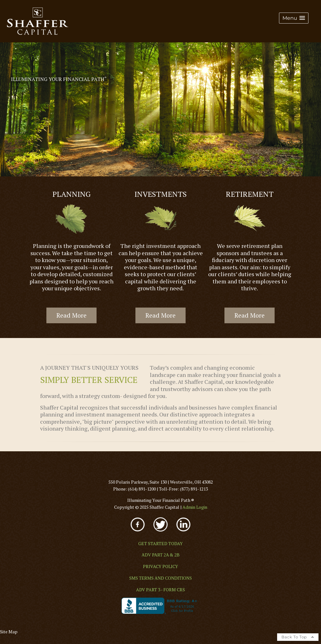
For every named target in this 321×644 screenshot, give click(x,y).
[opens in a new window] (138, 532)
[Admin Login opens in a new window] (195, 507)
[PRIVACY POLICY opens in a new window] (160, 566)
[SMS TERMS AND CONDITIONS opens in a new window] (160, 578)
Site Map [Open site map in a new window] (9, 632)
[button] (294, 18)
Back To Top (298, 637)
